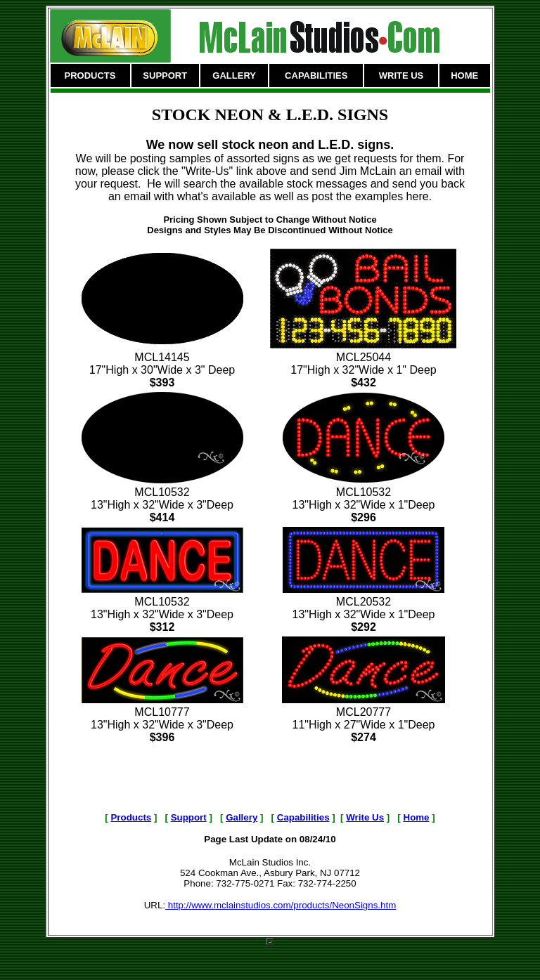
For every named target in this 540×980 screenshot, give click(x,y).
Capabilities (303, 817)
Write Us (365, 817)
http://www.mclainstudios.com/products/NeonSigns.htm (281, 905)
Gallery (242, 817)
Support (189, 817)
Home (417, 817)
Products (131, 817)
